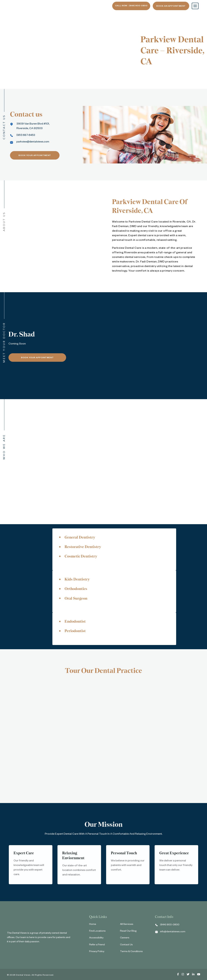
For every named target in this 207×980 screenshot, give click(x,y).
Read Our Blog (128, 933)
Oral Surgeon (77, 599)
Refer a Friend (97, 946)
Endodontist (76, 622)
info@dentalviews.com (173, 933)
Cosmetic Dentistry (82, 557)
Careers (125, 939)
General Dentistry (81, 537)
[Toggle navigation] (195, 6)
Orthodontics (77, 589)
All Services (127, 926)
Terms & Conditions (131, 953)
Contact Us (126, 946)
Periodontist (76, 632)
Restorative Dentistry (85, 547)
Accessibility (96, 939)
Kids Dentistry (78, 580)
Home (93, 926)
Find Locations (97, 933)
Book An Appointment (171, 6)
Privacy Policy (97, 953)
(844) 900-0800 (170, 926)
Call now (129, 6)
